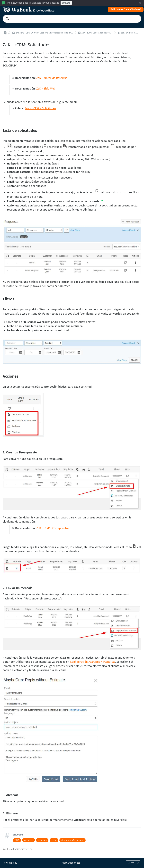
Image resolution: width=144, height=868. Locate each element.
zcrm (54, 840)
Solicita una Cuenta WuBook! (126, 9)
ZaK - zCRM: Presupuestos (53, 528)
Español (133, 863)
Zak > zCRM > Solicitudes (40, 108)
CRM (17, 840)
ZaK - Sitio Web (46, 89)
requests (42, 840)
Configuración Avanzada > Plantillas (93, 662)
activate (66, 3)
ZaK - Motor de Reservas (52, 78)
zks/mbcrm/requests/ (72, 840)
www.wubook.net (71, 863)
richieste (29, 840)
